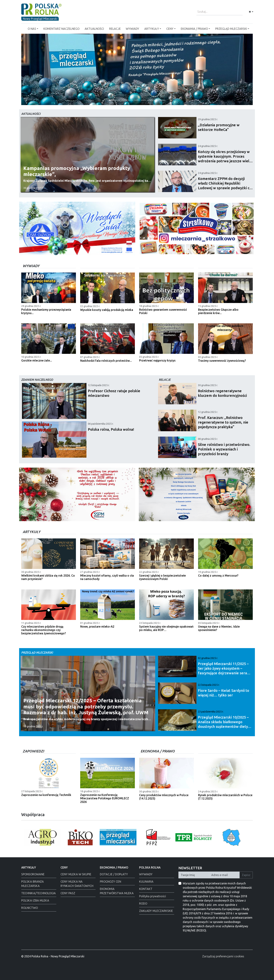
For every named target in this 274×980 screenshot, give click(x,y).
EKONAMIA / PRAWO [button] (194, 29)
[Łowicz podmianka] (118, 100)
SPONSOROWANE (33, 874)
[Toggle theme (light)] (251, 12)
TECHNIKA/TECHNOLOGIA (38, 893)
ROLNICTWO (30, 908)
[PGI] (137, 100)
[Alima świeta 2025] (156, 100)
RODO (143, 903)
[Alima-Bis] (163, 100)
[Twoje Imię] (194, 875)
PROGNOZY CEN (110, 882)
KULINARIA (146, 882)
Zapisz (246, 875)
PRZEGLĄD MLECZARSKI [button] (231, 29)
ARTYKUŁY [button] (152, 29)
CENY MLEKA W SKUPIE (76, 874)
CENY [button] (170, 29)
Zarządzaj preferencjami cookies (223, 956)
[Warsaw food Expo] (131, 100)
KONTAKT (146, 889)
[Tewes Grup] (150, 100)
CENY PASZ (68, 893)
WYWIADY (132, 29)
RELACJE (115, 29)
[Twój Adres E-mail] (224, 875)
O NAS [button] (32, 29)
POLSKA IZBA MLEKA (35, 900)
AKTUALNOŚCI (94, 29)
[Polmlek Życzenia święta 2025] (124, 100)
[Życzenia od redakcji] (111, 100)
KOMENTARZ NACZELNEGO (61, 29)
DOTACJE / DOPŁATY (114, 874)
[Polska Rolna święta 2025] (143, 100)
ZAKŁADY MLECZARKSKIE (156, 911)
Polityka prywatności (153, 896)
